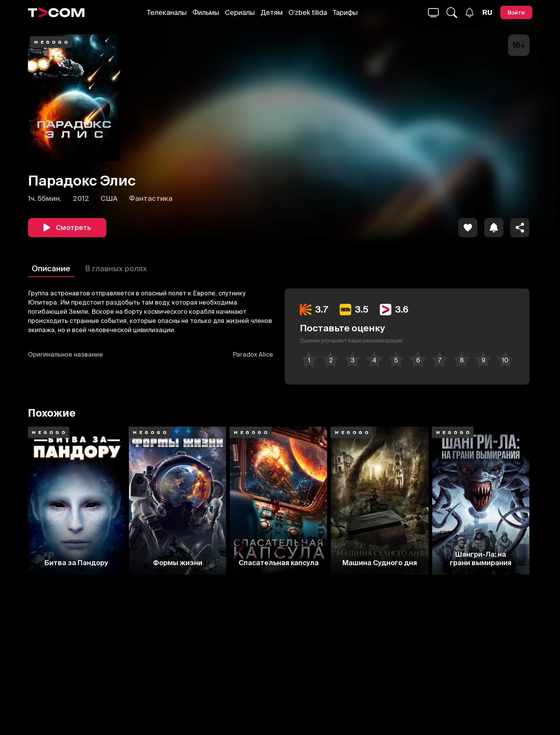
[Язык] (487, 13)
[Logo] (56, 13)
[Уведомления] (470, 12)
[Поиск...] (433, 13)
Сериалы (240, 12)
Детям (272, 12)
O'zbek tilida (308, 12)
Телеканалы (167, 12)
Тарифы (345, 12)
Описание (51, 268)
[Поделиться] (520, 228)
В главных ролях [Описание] (116, 268)
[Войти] (516, 12)
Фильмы (206, 12)
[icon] (468, 228)
